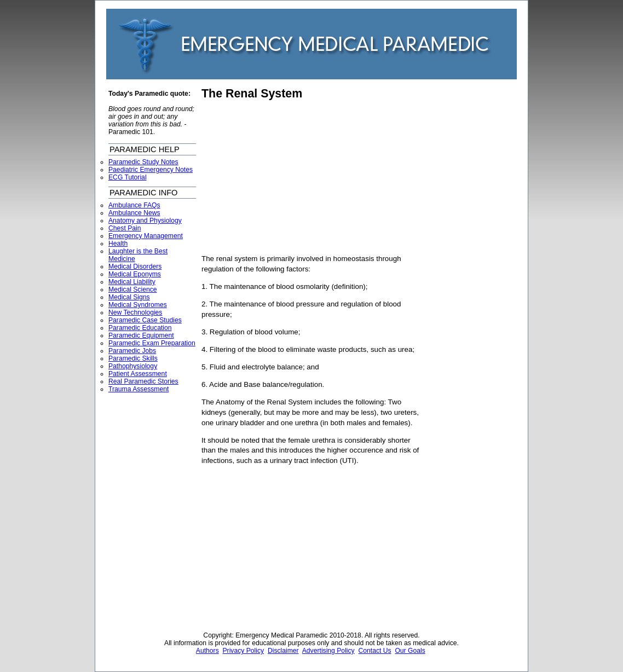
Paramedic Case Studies (145, 320)
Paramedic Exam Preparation (152, 343)
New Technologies (135, 312)
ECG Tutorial (128, 177)
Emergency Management (146, 236)
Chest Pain (125, 228)
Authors (207, 651)
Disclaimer (283, 651)
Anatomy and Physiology (145, 221)
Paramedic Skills (133, 358)
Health (118, 244)
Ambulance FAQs (134, 205)
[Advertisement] (293, 177)
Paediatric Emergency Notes (151, 170)
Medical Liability (132, 282)
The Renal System (252, 94)
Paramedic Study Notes (143, 162)
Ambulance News (134, 213)
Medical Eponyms (135, 274)
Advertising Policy (328, 651)
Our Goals (410, 651)
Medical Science (133, 289)
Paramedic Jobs (132, 351)
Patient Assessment (138, 374)
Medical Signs (129, 297)
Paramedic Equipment (141, 335)
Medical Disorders (135, 267)
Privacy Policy (244, 651)
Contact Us (374, 651)
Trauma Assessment (139, 389)
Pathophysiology (133, 366)
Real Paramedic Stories (143, 381)
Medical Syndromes (138, 305)
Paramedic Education (140, 328)
